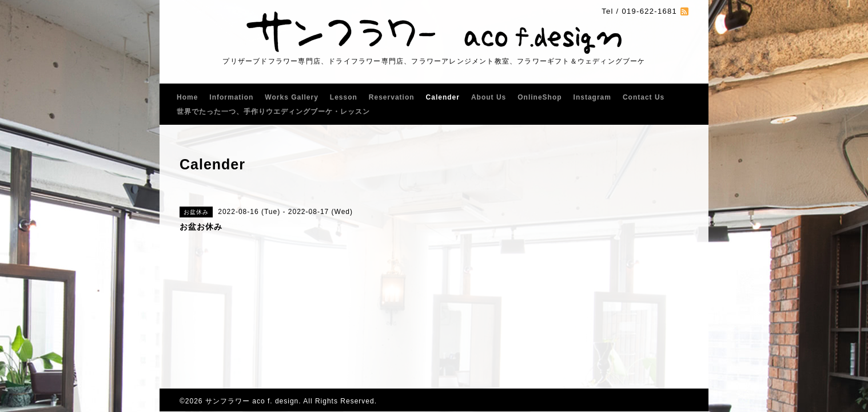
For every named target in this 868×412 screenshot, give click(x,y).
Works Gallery (291, 97)
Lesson (344, 97)
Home (187, 97)
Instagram (592, 97)
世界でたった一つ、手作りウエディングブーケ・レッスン (273, 112)
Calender (443, 97)
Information (231, 97)
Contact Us (644, 97)
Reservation (392, 97)
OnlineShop (539, 97)
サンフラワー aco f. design (252, 401)
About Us (489, 97)
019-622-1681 (649, 11)
